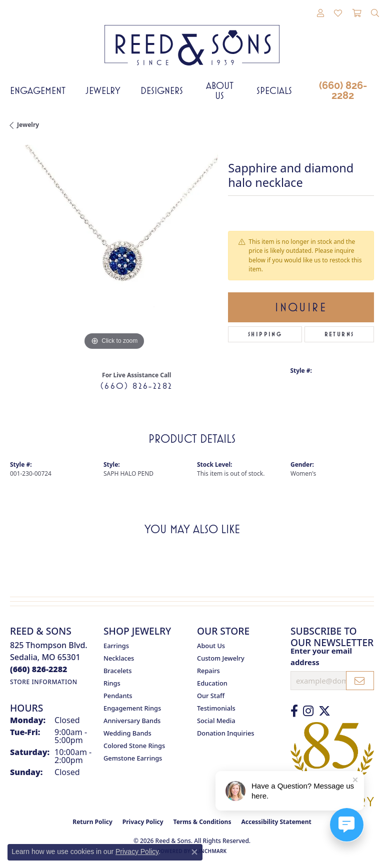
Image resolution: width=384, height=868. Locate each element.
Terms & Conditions (202, 822)
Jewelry (103, 90)
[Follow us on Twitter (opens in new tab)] (324, 711)
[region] (114, 249)
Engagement (38, 90)
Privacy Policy (143, 822)
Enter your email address (321, 656)
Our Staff (211, 696)
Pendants (118, 696)
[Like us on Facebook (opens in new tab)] (294, 711)
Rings (112, 683)
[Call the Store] (39, 669)
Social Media (216, 721)
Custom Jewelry (221, 658)
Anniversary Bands (132, 721)
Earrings (116, 646)
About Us (220, 90)
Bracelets (117, 671)
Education (212, 683)
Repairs (208, 671)
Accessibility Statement (276, 822)
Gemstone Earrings (133, 758)
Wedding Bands (127, 733)
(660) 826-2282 (343, 90)
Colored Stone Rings (134, 746)
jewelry (28, 125)
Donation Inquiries (225, 733)
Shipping (265, 334)
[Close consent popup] (194, 852)
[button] (320, 13)
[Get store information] (44, 682)
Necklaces (119, 658)
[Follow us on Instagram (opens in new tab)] (308, 711)
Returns (339, 334)
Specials (274, 90)
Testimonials (216, 708)
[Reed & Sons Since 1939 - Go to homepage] (192, 38)
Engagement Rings (132, 708)
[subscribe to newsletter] (360, 681)
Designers (162, 90)
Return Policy (92, 822)
